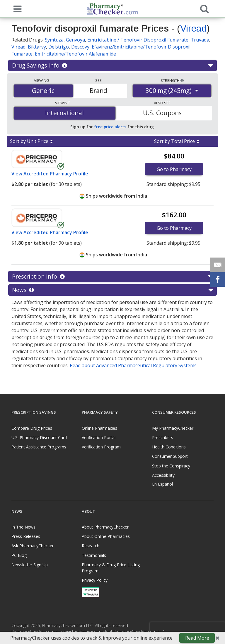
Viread (193, 28)
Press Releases (26, 536)
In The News (23, 527)
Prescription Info (112, 277)
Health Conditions (169, 447)
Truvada (200, 40)
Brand (98, 91)
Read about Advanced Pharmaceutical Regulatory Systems (133, 365)
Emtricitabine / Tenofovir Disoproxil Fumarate (138, 40)
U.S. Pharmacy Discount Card (39, 437)
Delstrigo (59, 47)
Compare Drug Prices (32, 428)
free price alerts (110, 127)
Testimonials (94, 555)
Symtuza (54, 40)
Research (91, 546)
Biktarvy (37, 47)
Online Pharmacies (99, 428)
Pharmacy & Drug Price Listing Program (111, 568)
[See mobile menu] (16, 8)
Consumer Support (170, 456)
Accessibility (163, 475)
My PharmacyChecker (173, 428)
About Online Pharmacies (106, 536)
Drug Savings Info (112, 65)
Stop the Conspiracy (171, 466)
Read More (197, 638)
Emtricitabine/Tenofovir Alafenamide (75, 54)
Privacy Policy (95, 580)
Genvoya (75, 40)
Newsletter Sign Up (30, 565)
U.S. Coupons (162, 113)
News (112, 290)
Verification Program (101, 447)
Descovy (80, 47)
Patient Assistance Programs (39, 447)
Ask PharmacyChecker (33, 546)
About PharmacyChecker (105, 527)
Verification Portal (99, 437)
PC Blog (19, 555)
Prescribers (163, 437)
